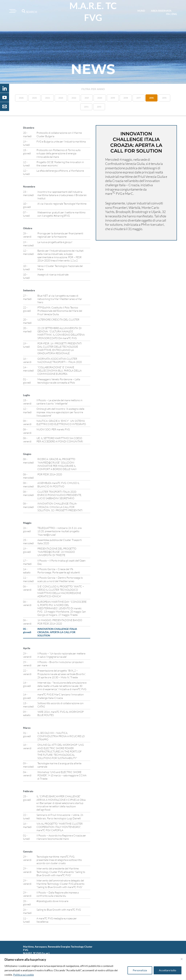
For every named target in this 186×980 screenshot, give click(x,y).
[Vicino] (182, 959)
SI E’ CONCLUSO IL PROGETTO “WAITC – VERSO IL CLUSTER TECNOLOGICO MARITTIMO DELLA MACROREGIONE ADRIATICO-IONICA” (61, 591)
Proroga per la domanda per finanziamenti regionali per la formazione (60, 235)
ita (168, 14)
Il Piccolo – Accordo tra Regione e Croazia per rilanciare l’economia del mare (61, 837)
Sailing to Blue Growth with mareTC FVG (59, 910)
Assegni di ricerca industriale (53, 274)
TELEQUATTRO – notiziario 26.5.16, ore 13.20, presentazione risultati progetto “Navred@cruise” (59, 531)
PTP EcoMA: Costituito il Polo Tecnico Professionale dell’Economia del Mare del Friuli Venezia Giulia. (60, 311)
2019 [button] (113, 98)
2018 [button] (126, 98)
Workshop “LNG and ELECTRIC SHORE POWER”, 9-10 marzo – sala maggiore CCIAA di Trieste (62, 775)
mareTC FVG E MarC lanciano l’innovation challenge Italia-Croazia (61, 696)
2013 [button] (99, 107)
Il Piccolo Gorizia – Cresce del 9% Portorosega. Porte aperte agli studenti (59, 571)
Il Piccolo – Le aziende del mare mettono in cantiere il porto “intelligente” (59, 402)
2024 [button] (48, 98)
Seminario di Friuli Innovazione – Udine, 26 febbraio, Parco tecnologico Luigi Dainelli (60, 816)
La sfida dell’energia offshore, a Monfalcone (60, 171)
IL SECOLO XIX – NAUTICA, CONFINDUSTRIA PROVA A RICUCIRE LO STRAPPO (61, 736)
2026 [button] (21, 98)
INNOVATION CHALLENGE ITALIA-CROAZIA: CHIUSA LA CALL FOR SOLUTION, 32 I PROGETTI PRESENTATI (60, 507)
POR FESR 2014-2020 (50, 474)
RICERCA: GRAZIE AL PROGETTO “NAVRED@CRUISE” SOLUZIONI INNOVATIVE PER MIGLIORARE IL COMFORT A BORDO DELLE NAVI (57, 464)
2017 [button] (139, 98)
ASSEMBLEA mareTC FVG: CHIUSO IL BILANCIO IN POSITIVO (58, 485)
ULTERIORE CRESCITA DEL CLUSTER (58, 319)
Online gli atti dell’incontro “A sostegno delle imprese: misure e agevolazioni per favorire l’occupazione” (60, 412)
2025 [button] (34, 98)
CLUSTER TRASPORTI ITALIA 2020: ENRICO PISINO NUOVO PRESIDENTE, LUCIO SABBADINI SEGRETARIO (60, 495)
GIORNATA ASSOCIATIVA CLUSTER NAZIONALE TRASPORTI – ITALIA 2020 (60, 360)
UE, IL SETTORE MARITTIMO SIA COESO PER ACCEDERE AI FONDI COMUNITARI (60, 440)
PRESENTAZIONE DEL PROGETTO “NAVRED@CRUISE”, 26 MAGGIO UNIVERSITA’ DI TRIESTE (57, 552)
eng (174, 14)
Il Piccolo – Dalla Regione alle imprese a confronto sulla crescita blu (58, 894)
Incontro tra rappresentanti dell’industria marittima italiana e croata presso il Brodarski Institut (62, 195)
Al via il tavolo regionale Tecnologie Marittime (62, 204)
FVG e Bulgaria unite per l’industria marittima (61, 141)
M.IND (141, 11)
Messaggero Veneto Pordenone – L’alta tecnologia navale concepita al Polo (59, 381)
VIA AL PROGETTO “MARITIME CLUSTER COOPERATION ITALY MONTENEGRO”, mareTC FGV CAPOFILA (60, 827)
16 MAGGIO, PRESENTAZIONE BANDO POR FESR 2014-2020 (60, 622)
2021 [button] (87, 98)
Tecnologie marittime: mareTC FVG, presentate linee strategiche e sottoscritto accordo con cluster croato (59, 860)
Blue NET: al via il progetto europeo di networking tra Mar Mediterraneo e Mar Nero (60, 299)
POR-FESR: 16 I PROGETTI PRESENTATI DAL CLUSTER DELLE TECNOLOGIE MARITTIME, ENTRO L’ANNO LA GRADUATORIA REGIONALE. (60, 348)
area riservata (161, 11)
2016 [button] (151, 98)
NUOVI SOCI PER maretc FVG (53, 429)
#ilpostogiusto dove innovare (52, 901)
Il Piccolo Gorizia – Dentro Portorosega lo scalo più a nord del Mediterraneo (60, 579)
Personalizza (140, 970)
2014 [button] (86, 107)
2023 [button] (61, 98)
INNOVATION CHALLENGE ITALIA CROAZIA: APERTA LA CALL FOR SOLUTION (57, 632)
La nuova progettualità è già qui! (55, 242)
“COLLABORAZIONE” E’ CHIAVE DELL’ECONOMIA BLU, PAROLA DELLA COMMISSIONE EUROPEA (59, 370)
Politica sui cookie (24, 975)
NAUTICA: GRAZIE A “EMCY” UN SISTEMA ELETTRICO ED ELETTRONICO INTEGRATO (61, 422)
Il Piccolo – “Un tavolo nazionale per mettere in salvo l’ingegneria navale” (61, 655)
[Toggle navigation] (12, 11)
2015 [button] (164, 98)
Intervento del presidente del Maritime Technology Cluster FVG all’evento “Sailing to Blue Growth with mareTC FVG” (61, 872)
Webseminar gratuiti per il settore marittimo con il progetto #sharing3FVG (61, 214)
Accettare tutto (168, 970)
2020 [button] (100, 98)
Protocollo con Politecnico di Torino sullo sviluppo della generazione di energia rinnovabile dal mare (59, 153)
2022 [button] (74, 98)
